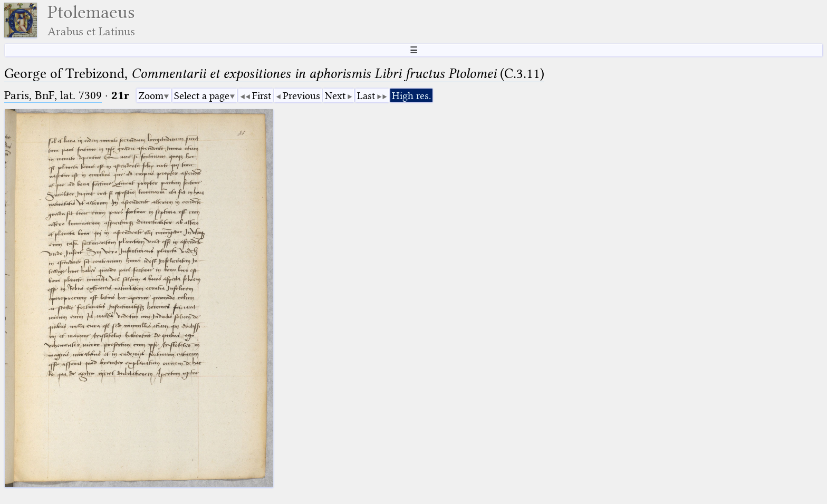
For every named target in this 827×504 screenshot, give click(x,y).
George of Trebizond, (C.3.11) (274, 74)
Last (366, 96)
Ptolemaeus (91, 20)
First (262, 96)
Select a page (202, 96)
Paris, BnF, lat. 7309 (53, 95)
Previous (301, 96)
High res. (411, 96)
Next (335, 96)
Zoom (151, 96)
